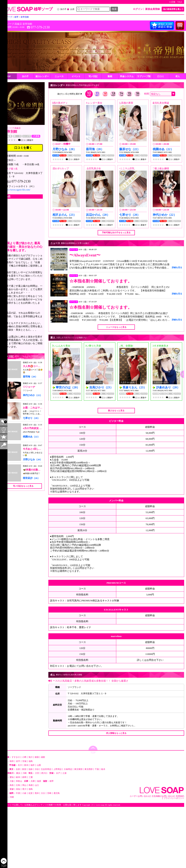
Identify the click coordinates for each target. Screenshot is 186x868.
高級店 (18, 24)
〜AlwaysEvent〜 (85, 255)
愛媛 (12, 789)
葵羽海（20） (30, 377)
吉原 (18, 769)
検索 (114, 9)
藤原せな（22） (130, 149)
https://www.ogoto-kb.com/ (17, 190)
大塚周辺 (68, 769)
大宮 (37, 773)
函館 (43, 757)
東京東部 (78, 769)
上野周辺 (57, 769)
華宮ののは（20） (68, 387)
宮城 (24, 761)
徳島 (31, 789)
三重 (31, 777)
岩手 (18, 761)
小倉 (24, 793)
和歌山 (19, 781)
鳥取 (12, 785)
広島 (18, 785)
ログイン (138, 9)
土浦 (64, 773)
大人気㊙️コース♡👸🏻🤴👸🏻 (37, 366)
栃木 (103, 769)
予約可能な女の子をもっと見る (116, 232)
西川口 (44, 773)
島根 (31, 785)
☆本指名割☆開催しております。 (101, 281)
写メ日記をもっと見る (23, 486)
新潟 (26, 765)
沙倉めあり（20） (168, 387)
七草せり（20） (31, 418)
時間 (147, 94)
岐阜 (18, 777)
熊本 (37, 793)
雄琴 (52, 781)
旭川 (31, 757)
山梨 (39, 765)
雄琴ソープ (9, 128)
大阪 (12, 781)
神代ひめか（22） (33, 395)
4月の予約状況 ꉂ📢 (33, 428)
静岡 (24, 777)
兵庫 (33, 781)
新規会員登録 (153, 9)
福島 (31, 761)
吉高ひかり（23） (101, 387)
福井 (33, 765)
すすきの (16, 757)
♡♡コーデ (29, 387)
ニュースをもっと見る (116, 327)
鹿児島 (57, 793)
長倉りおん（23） (134, 387)
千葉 (97, 769)
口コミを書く (23, 148)
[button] (50, 374)
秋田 (12, 761)
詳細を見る (177, 267)
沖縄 (12, 797)
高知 (18, 789)
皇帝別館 (27, 24)
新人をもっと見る (116, 410)
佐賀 (31, 793)
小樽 (24, 757)
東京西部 (89, 769)
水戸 (58, 773)
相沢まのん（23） (64, 215)
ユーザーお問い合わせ (140, 796)
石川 (20, 765)
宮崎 (49, 793)
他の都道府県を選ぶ (172, 9)
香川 (24, 789)
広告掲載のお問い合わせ (163, 796)
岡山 (24, 785)
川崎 (25, 773)
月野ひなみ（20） (33, 459)
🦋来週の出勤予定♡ (34, 470)
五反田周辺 (46, 769)
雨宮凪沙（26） (31, 478)
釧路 (37, 757)
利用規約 (180, 796)
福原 (39, 781)
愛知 (12, 777)
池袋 (31, 769)
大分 (43, 793)
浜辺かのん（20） (98, 215)
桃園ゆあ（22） (31, 437)
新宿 (24, 769)
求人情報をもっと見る (116, 733)
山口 (37, 785)
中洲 (18, 793)
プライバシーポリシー (174, 798)
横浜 (18, 773)
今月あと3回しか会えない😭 (38, 449)
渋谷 (37, 769)
